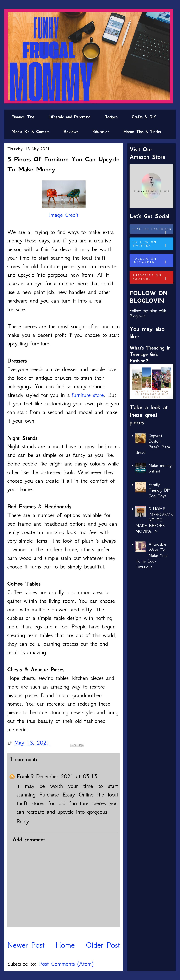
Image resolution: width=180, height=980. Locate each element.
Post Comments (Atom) (66, 964)
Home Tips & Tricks (142, 132)
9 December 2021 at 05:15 (64, 776)
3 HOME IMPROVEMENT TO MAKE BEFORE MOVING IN (154, 520)
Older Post (103, 945)
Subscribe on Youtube (153, 277)
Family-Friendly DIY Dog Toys (159, 490)
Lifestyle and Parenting (70, 117)
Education (101, 132)
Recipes (111, 117)
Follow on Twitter (153, 244)
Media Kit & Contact (30, 132)
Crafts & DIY (144, 117)
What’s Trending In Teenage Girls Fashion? (150, 354)
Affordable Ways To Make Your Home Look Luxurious (152, 555)
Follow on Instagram (153, 261)
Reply (23, 821)
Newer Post (26, 945)
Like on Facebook (153, 231)
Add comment (29, 840)
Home (65, 945)
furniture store (88, 395)
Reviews (71, 132)
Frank (23, 776)
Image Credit (64, 215)
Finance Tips (23, 117)
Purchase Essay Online (66, 795)
